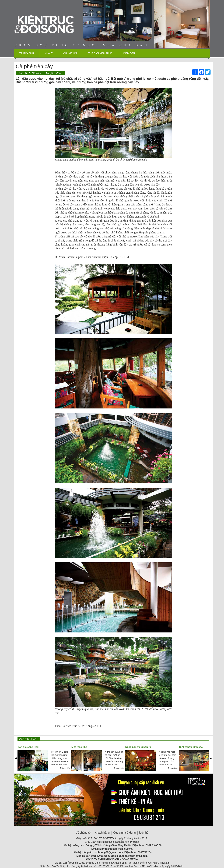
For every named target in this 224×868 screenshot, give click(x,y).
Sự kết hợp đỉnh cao (191, 747)
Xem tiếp (65, 768)
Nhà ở (48, 53)
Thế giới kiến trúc (100, 53)
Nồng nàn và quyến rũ (138, 747)
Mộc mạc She (79, 747)
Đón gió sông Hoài (28, 747)
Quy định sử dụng (124, 833)
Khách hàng (102, 833)
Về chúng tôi (83, 833)
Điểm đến (129, 53)
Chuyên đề (70, 53)
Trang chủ (27, 53)
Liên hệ (144, 833)
